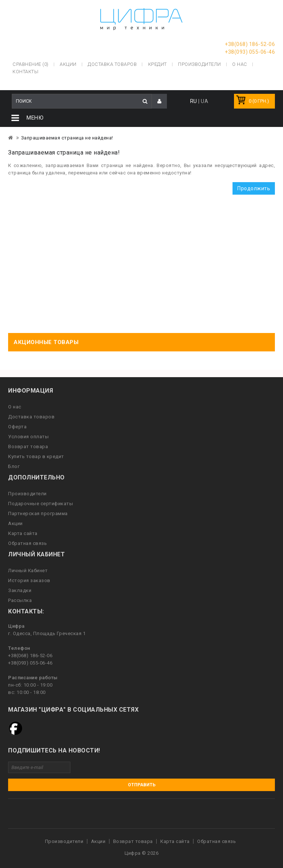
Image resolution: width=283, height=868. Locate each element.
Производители (200, 64)
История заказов (29, 580)
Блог (14, 466)
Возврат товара (28, 447)
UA (205, 101)
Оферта (17, 427)
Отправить (142, 785)
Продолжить (254, 188)
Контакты (25, 72)
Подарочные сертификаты (41, 504)
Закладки (20, 590)
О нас (15, 407)
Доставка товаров (31, 417)
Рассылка (20, 600)
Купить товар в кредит (36, 456)
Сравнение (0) (31, 64)
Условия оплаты (28, 437)
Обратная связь (27, 543)
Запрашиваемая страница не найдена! (67, 138)
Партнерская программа (38, 513)
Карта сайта (23, 533)
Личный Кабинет (28, 571)
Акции (15, 523)
